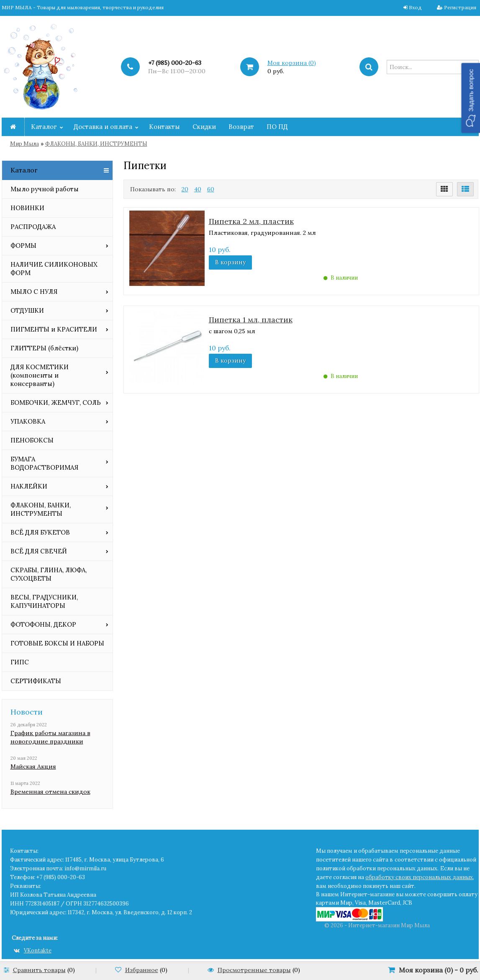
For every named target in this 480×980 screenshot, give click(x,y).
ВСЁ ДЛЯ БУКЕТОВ (40, 532)
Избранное (142, 970)
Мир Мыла (24, 144)
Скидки (204, 127)
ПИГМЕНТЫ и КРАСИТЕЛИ (54, 329)
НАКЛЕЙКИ (29, 486)
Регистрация (460, 7)
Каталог (44, 127)
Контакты (164, 127)
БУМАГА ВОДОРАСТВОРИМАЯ (44, 463)
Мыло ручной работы (45, 189)
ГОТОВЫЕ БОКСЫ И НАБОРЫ (57, 643)
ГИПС (20, 662)
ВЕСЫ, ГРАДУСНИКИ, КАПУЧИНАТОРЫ (44, 601)
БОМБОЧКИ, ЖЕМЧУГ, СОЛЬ (56, 403)
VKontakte (33, 950)
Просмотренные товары (254, 970)
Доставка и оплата (103, 127)
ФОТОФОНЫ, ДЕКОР (43, 624)
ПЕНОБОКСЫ (32, 440)
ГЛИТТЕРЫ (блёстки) (44, 348)
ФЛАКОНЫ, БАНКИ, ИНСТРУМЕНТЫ (96, 144)
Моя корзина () (292, 63)
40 (198, 189)
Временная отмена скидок (50, 792)
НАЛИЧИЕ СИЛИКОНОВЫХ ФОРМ (54, 269)
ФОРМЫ (23, 246)
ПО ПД (277, 127)
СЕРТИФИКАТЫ (36, 681)
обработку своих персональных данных (419, 877)
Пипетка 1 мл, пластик (251, 320)
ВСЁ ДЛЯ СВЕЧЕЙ (39, 551)
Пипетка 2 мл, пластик (251, 221)
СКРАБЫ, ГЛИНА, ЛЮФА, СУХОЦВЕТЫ (49, 574)
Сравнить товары (39, 970)
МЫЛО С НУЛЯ (34, 292)
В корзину (230, 262)
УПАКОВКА (28, 421)
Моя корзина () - (439, 970)
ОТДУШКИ (27, 310)
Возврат (241, 127)
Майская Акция (33, 767)
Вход (415, 7)
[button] (471, 98)
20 (185, 189)
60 (211, 189)
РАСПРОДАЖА (33, 227)
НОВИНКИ (27, 208)
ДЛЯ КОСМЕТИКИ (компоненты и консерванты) (40, 375)
